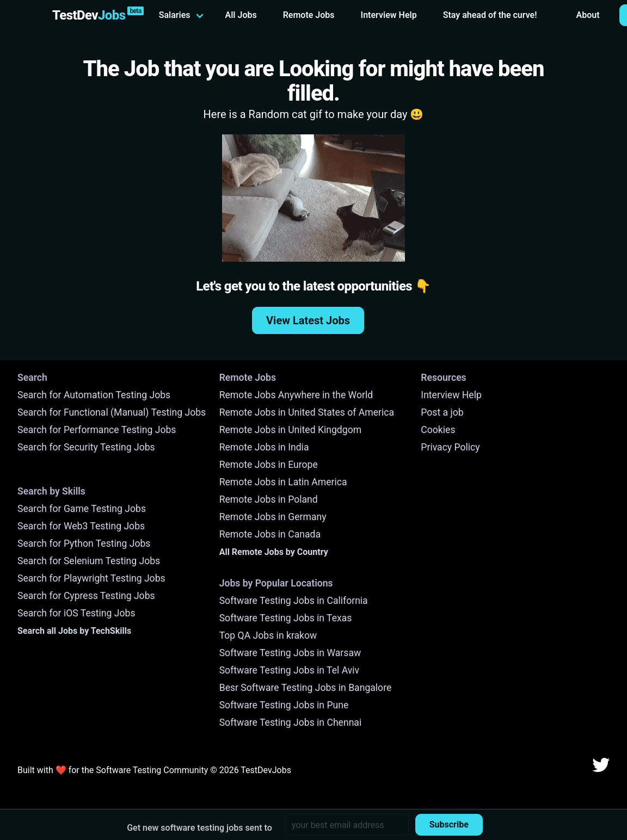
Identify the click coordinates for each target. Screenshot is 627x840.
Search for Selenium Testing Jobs (89, 561)
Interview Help (389, 15)
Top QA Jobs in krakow (268, 635)
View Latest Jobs (308, 320)
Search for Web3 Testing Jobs (81, 526)
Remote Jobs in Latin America (283, 482)
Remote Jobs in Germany (273, 517)
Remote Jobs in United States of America (307, 412)
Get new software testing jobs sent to (199, 828)
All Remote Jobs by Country (274, 552)
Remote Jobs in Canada (270, 534)
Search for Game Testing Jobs (82, 509)
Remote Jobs (309, 15)
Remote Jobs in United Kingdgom (290, 430)
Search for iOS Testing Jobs (76, 613)
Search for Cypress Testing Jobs (86, 596)
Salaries (175, 15)
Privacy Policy (450, 447)
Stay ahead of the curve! (490, 15)
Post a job (442, 412)
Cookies (438, 430)
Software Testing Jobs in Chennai (291, 722)
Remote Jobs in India (264, 447)
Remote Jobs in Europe (269, 465)
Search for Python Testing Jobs (84, 543)
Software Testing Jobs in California (294, 601)
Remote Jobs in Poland (269, 499)
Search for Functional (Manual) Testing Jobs (112, 412)
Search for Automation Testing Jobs (94, 395)
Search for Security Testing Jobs (86, 447)
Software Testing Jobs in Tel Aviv (289, 670)
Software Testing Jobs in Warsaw (290, 653)
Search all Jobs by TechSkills (74, 631)
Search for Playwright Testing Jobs (91, 578)
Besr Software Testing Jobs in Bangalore (306, 688)
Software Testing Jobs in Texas (286, 618)
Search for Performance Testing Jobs (97, 430)
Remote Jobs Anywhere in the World (296, 395)
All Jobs (241, 15)
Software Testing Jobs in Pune (284, 705)
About (588, 15)
